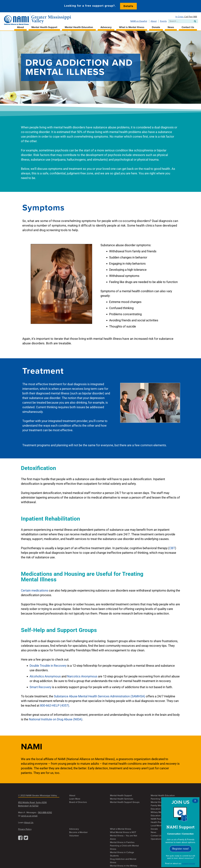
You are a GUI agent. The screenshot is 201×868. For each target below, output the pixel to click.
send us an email (29, 815)
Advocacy (106, 26)
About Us (29, 821)
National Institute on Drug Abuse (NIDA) (56, 718)
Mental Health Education (79, 26)
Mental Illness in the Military (124, 865)
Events (163, 20)
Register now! (180, 849)
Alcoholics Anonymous (46, 675)
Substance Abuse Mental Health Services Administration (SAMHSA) (100, 695)
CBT (172, 547)
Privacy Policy (25, 828)
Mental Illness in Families (122, 841)
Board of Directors (78, 801)
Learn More (75, 798)
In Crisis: (180, 15)
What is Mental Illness (132, 26)
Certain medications (35, 589)
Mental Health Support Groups (125, 801)
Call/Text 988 (190, 15)
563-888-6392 (45, 811)
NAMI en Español (139, 20)
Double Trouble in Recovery (48, 664)
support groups (189, 863)
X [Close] (195, 801)
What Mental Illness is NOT (123, 831)
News (171, 26)
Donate (156, 26)
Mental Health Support (44, 26)
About (154, 20)
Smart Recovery (40, 686)
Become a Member (78, 831)
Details (128, 6)
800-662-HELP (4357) (55, 704)
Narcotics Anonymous (82, 675)
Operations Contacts (161, 838)
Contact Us (188, 26)
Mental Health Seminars (122, 798)
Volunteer (74, 834)
